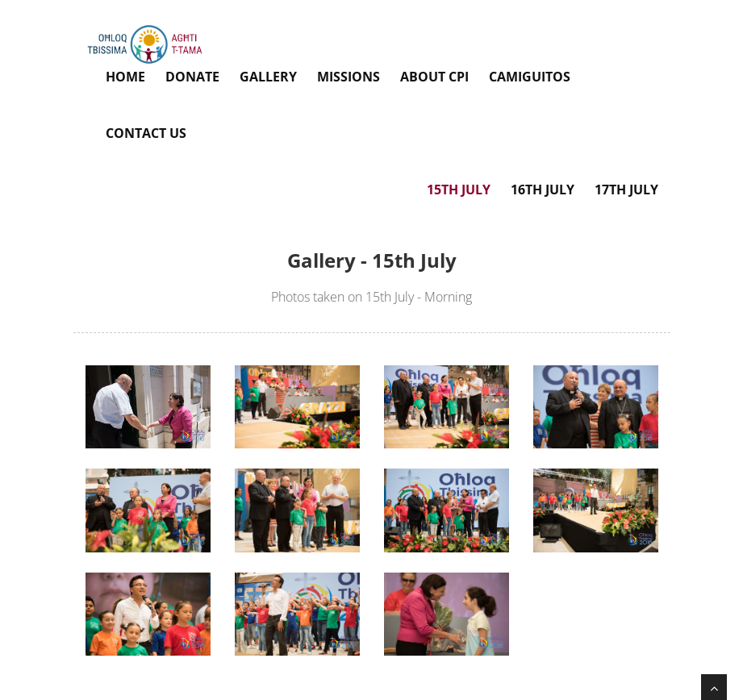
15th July (459, 190)
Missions (349, 77)
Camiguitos (530, 77)
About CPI (434, 77)
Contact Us (146, 133)
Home (125, 77)
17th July (626, 190)
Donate (192, 77)
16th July (543, 190)
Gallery (268, 77)
